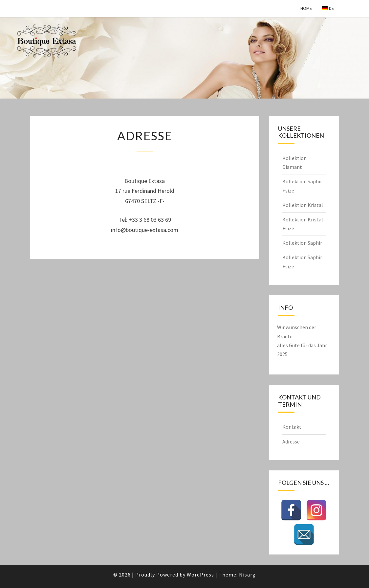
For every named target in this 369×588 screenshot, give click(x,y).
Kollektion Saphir (302, 243)
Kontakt (292, 427)
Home (306, 8)
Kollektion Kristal (303, 205)
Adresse (291, 441)
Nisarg (247, 575)
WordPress (200, 575)
